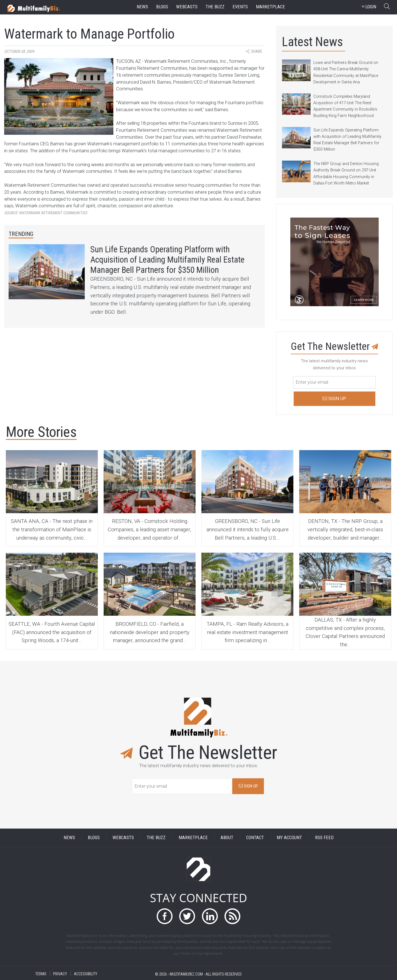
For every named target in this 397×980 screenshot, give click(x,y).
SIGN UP (248, 786)
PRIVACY (60, 974)
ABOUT (227, 838)
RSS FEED (324, 838)
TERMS (41, 974)
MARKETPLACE (193, 838)
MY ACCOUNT (289, 838)
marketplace (270, 7)
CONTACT (255, 838)
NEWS (69, 838)
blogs (162, 7)
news (142, 7)
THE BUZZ (156, 838)
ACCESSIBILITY (86, 974)
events (240, 7)
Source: (46, 213)
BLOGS (94, 838)
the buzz (215, 7)
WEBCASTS (123, 838)
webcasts (187, 7)
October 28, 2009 (19, 52)
